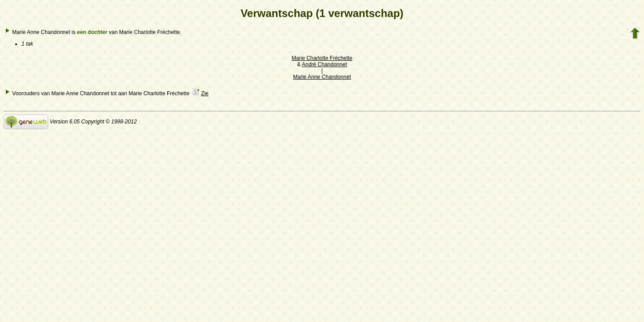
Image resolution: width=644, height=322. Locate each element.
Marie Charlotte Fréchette (322, 58)
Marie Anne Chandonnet (322, 77)
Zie (205, 93)
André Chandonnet (324, 64)
